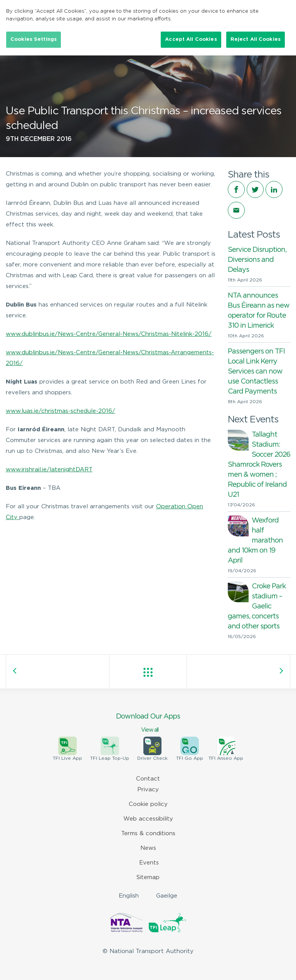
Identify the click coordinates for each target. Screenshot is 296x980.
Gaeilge (167, 896)
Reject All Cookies (256, 39)
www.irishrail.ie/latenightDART (49, 470)
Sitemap (148, 877)
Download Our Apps (148, 724)
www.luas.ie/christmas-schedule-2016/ (61, 411)
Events (149, 863)
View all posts (148, 672)
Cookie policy (148, 804)
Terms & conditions (148, 833)
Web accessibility (148, 819)
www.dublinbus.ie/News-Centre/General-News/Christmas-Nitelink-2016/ (109, 334)
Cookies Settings (34, 39)
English (129, 896)
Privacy (148, 790)
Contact (148, 779)
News (148, 848)
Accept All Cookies (191, 39)
